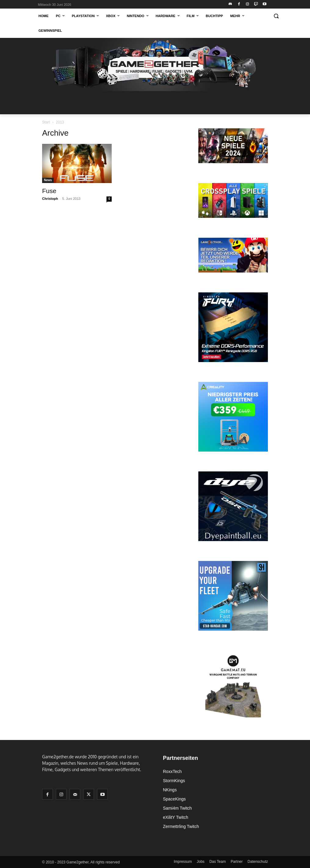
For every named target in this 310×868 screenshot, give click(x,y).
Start (46, 122)
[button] (276, 16)
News (48, 180)
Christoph (50, 199)
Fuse (49, 191)
